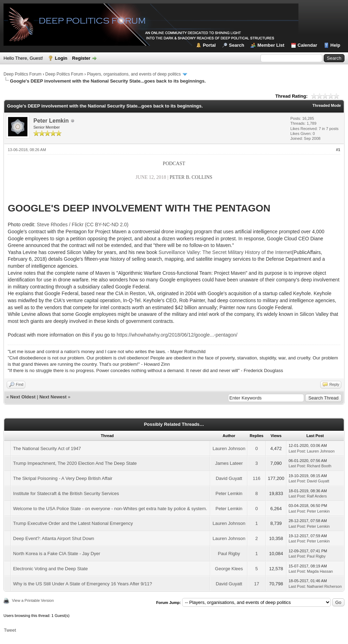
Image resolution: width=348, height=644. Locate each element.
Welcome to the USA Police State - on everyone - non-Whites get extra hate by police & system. (110, 509)
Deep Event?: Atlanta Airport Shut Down (54, 538)
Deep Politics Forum (22, 74)
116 (257, 478)
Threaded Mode (327, 105)
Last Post (297, 451)
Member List (271, 45)
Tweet (10, 630)
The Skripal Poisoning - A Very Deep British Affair (63, 478)
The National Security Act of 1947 (47, 448)
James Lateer (229, 463)
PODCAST (174, 164)
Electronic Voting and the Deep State (50, 569)
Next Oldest (23, 397)
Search (236, 45)
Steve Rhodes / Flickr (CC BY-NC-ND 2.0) (83, 225)
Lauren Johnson (229, 448)
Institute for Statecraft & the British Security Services (66, 493)
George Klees (229, 569)
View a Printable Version (33, 600)
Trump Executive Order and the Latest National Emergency (73, 523)
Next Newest (53, 397)
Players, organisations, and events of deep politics (134, 74)
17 (257, 584)
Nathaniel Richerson (324, 586)
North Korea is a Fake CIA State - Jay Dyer (57, 554)
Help (335, 45)
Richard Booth (319, 466)
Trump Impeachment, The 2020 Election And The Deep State (75, 463)
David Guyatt (229, 478)
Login (61, 58)
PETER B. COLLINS (191, 177)
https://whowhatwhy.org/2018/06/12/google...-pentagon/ (177, 335)
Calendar (308, 45)
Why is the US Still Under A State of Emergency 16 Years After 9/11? (82, 584)
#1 (338, 150)
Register (81, 58)
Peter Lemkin (51, 121)
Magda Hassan (320, 571)
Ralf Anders (317, 496)
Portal (209, 45)
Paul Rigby (229, 554)
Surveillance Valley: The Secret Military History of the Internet (225, 252)
